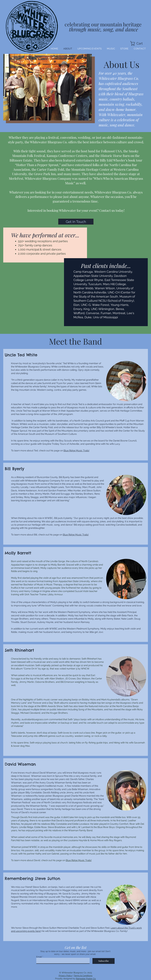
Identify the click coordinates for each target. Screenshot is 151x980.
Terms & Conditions (83, 976)
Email (39, 957)
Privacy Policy (65, 976)
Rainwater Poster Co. (86, 979)
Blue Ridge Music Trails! (76, 451)
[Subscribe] (104, 961)
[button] (139, 43)
